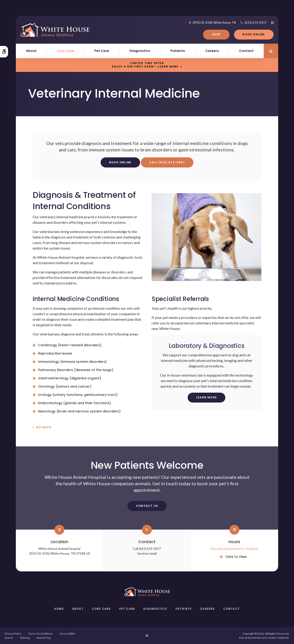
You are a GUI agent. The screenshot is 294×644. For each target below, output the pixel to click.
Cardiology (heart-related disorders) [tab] (70, 345)
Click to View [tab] (236, 557)
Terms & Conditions (41, 634)
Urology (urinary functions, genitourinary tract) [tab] (78, 395)
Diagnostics (140, 51)
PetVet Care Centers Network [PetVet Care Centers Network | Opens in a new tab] (270, 638)
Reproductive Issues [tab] (55, 353)
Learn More (206, 397)
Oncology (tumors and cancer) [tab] (65, 386)
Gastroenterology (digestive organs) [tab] (70, 378)
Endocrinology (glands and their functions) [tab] (75, 403)
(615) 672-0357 (256, 23)
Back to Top (44, 638)
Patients (178, 51)
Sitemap (25, 638)
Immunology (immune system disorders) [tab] (72, 362)
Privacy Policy (13, 634)
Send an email (147, 553)
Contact (246, 51)
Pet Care (102, 51)
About (31, 51)
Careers (212, 51)
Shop (216, 34)
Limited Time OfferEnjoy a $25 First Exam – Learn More (145, 65)
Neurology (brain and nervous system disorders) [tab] (80, 411)
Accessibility (67, 634)
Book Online (254, 34)
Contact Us (147, 506)
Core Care (65, 51)
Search (9, 638)
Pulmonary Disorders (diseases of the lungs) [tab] (76, 370)
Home (59, 609)
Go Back (44, 427)
